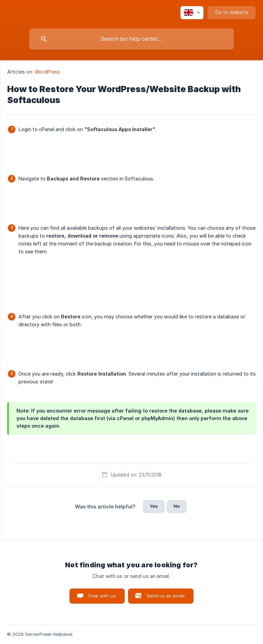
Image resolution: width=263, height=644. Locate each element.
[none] (192, 13)
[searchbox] (131, 39)
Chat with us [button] (102, 596)
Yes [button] (154, 506)
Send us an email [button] (166, 596)
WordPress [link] (47, 72)
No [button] (177, 506)
